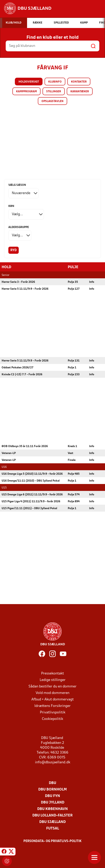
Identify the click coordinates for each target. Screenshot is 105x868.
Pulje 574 (74, 494)
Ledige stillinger (53, 680)
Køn (11, 206)
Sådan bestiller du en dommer (52, 686)
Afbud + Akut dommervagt (52, 699)
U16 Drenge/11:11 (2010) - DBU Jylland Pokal (31, 481)
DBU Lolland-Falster (52, 815)
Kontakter (79, 82)
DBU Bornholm (52, 789)
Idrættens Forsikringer (52, 706)
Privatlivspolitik (53, 712)
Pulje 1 (72, 367)
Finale (72, 460)
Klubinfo (55, 82)
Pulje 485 (74, 474)
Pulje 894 (74, 501)
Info (92, 282)
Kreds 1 (72, 446)
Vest (71, 453)
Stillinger (54, 92)
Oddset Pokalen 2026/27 (17, 367)
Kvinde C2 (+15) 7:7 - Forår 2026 (22, 374)
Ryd (14, 250)
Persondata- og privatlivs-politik (52, 841)
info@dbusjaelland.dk (53, 762)
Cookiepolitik (52, 719)
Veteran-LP (9, 453)
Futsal (53, 828)
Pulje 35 (73, 282)
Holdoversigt (29, 82)
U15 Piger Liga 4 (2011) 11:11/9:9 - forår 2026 (31, 501)
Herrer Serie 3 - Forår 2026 (18, 282)
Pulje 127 (74, 289)
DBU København (52, 809)
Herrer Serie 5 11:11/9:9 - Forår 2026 (25, 289)
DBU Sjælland (52, 822)
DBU (52, 783)
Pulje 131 (74, 361)
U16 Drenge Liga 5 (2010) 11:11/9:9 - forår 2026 (32, 474)
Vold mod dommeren (52, 693)
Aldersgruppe (19, 227)
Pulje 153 (74, 374)
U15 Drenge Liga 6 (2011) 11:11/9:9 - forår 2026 (32, 494)
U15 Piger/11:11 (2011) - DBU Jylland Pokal (29, 508)
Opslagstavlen (52, 101)
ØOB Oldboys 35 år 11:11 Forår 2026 (25, 446)
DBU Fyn (52, 796)
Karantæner (80, 92)
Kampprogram (26, 92)
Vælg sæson (17, 185)
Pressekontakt (52, 673)
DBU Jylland (53, 802)
